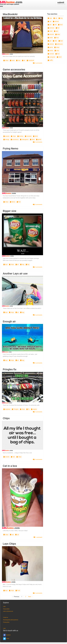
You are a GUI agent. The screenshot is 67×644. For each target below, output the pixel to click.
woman (51, 54)
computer (51, 57)
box (12, 535)
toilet (50, 31)
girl (49, 41)
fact (13, 457)
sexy (57, 51)
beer (61, 41)
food (18, 590)
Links (4, 607)
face (56, 38)
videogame (24, 139)
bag (22, 264)
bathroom (59, 44)
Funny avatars (6, 609)
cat (17, 535)
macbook (30, 60)
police (50, 51)
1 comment (38, 537)
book (12, 60)
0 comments (38, 63)
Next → (31, 597)
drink (35, 136)
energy (6, 139)
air (24, 60)
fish (19, 202)
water (50, 38)
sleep (57, 47)
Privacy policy (6, 622)
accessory (15, 139)
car (49, 21)
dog (61, 18)
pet (50, 25)
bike (55, 41)
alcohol (51, 34)
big (27, 264)
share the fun (61, 3)
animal (56, 21)
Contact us (6, 617)
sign (50, 18)
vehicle (51, 44)
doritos (20, 136)
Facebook (7, 635)
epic (56, 31)
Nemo (12, 202)
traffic (50, 60)
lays (5, 264)
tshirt (59, 57)
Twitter (6, 639)
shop (32, 139)
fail (58, 28)
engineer (7, 409)
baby (58, 34)
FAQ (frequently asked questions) (11, 620)
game (39, 139)
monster (28, 136)
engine (34, 409)
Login (4, 628)
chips (6, 60)
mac (18, 60)
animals (51, 28)
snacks (6, 136)
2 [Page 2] (26, 597)
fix (28, 409)
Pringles (15, 409)
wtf (55, 25)
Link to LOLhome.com (8, 611)
